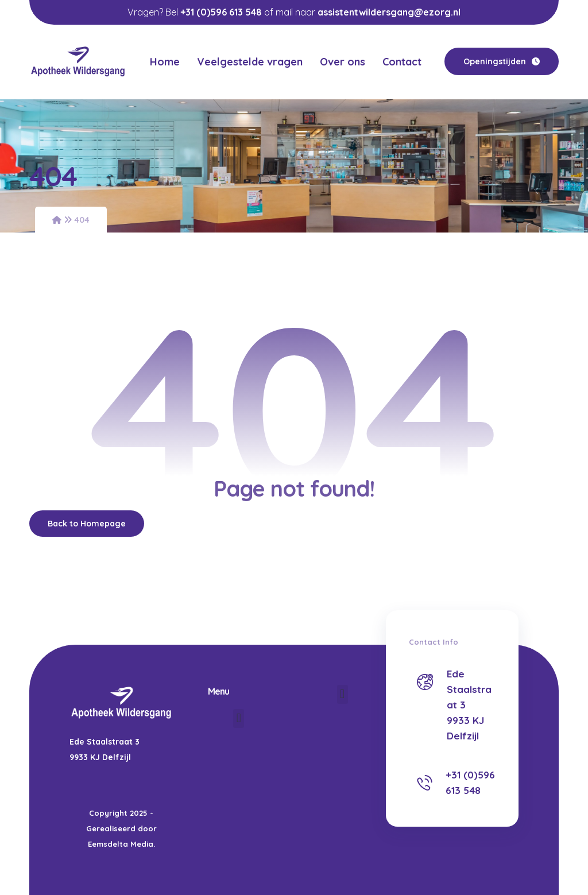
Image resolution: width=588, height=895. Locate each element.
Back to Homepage (87, 523)
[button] (239, 718)
